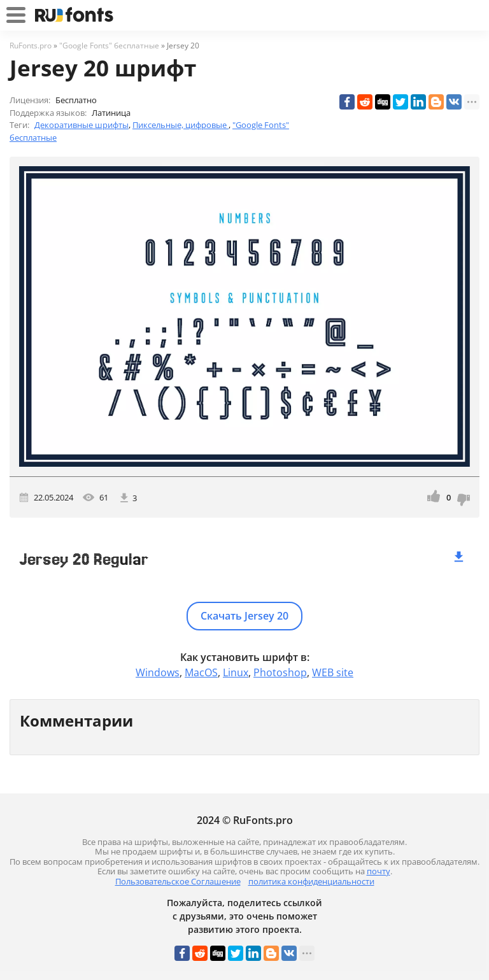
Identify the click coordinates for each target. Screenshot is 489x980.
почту (379, 871)
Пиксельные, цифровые (181, 125)
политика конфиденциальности (311, 881)
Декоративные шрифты (81, 125)
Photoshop (280, 672)
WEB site (333, 672)
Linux (236, 672)
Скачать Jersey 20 (244, 616)
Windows (158, 672)
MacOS (201, 672)
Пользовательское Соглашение (178, 881)
